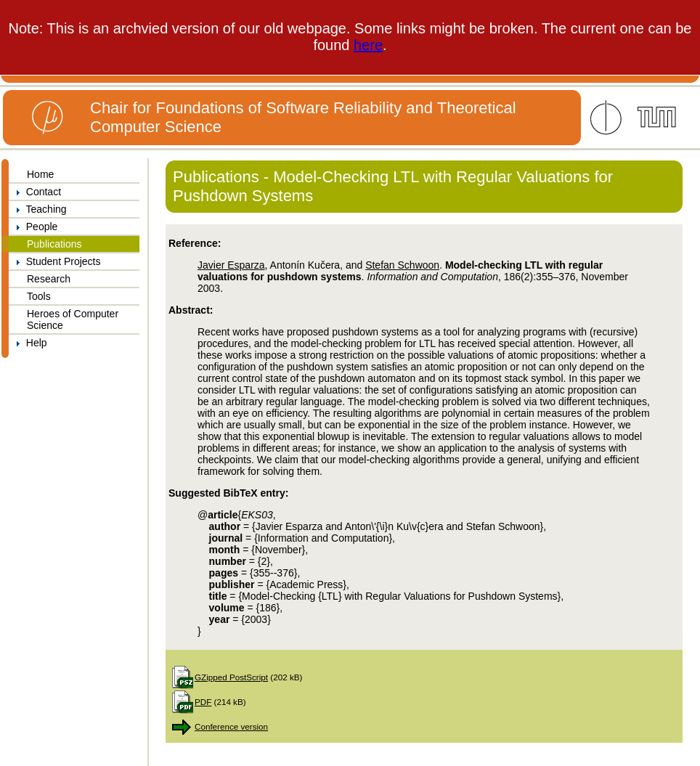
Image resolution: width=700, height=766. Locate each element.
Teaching (38, 209)
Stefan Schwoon (402, 265)
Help (28, 343)
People (33, 227)
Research (49, 279)
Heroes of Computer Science (73, 319)
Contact (35, 192)
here (368, 45)
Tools (39, 296)
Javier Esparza (231, 265)
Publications (54, 244)
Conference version (231, 726)
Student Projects (55, 261)
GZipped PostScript (231, 677)
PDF (203, 702)
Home (40, 174)
